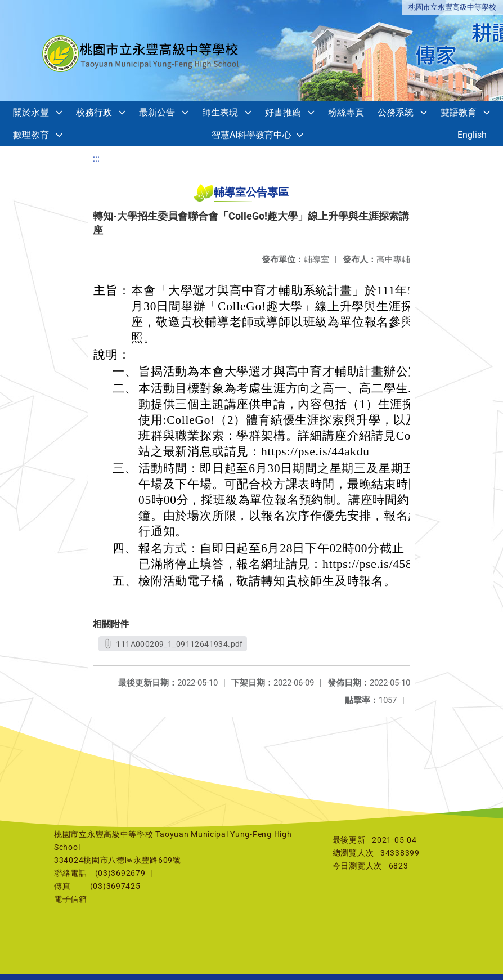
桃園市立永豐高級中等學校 (452, 7)
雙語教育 (459, 112)
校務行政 (94, 112)
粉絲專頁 (346, 112)
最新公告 (157, 112)
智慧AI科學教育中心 (251, 135)
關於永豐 (31, 112)
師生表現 (220, 112)
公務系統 (396, 112)
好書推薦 (283, 112)
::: (96, 158)
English (472, 135)
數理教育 (31, 135)
